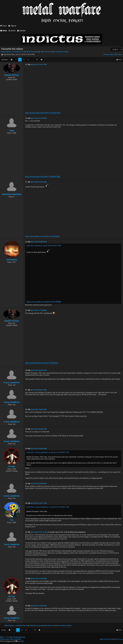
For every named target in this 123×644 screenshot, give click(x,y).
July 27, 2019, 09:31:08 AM (38, 118)
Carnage (12, 466)
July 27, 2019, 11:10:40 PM (38, 310)
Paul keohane (12, 260)
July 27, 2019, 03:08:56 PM (38, 242)
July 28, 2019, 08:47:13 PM (38, 390)
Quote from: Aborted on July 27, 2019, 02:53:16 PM (44, 246)
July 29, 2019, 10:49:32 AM (38, 579)
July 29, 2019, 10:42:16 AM (38, 532)
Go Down (4, 60)
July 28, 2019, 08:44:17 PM (38, 370)
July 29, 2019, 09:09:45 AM (38, 484)
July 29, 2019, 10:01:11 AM (38, 503)
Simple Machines (19, 637)
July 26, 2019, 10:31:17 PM (38, 65)
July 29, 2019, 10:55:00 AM (38, 606)
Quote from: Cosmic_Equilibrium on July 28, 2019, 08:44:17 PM (48, 452)
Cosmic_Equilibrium (12, 383)
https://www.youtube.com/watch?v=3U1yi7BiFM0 (42, 236)
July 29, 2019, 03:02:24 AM (38, 449)
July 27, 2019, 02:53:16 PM (38, 182)
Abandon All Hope (12, 75)
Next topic (118, 54)
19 (37, 60)
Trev (12, 520)
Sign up (12, 26)
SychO (22, 641)
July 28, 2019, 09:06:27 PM (38, 429)
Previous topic (108, 54)
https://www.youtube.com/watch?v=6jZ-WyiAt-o (42, 363)
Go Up (3, 630)
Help (101, 639)
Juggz (12, 130)
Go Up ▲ (120, 639)
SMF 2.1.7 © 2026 (6, 637)
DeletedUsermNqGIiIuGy (12, 194)
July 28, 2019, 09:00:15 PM (38, 409)
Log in (3, 26)
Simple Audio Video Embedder (11, 639)
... (32, 60)
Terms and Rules (110, 639)
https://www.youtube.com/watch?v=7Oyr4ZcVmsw (43, 113)
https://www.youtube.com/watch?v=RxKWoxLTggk (43, 176)
